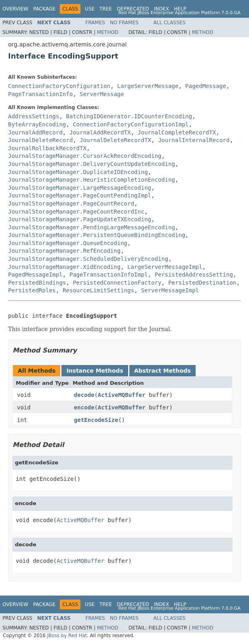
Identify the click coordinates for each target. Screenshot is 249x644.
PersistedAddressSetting (194, 275)
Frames (95, 23)
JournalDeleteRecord (40, 140)
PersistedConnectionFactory (117, 283)
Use (90, 9)
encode (84, 407)
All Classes (170, 23)
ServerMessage (102, 94)
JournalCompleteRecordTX (177, 132)
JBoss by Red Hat (67, 636)
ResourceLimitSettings (98, 290)
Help (180, 9)
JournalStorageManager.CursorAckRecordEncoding (85, 156)
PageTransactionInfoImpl (109, 275)
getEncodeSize (96, 420)
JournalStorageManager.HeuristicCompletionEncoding (92, 180)
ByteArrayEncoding (37, 124)
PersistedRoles (32, 290)
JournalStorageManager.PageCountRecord (71, 203)
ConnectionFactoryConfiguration (59, 86)
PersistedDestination (202, 283)
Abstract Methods (162, 371)
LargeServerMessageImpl (165, 267)
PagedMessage (206, 86)
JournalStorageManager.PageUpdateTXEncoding (80, 219)
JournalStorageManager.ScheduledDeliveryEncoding (88, 259)
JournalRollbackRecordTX (47, 148)
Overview (15, 9)
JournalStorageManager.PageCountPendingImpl (80, 195)
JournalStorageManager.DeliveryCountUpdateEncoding (92, 164)
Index (162, 9)
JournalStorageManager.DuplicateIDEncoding (78, 172)
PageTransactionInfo (40, 94)
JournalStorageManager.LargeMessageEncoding (80, 188)
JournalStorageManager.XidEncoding (64, 267)
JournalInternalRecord (194, 140)
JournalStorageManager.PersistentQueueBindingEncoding (97, 235)
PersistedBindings (37, 283)
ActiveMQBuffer (122, 395)
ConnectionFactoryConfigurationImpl (131, 124)
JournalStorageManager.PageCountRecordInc (76, 212)
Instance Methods (95, 371)
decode (84, 395)
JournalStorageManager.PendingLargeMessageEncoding (92, 227)
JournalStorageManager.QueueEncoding (68, 243)
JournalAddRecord (35, 132)
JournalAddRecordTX (100, 132)
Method (108, 32)
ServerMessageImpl (170, 290)
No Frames (124, 23)
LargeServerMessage (148, 86)
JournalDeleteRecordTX (115, 140)
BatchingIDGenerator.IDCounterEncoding (129, 116)
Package (44, 9)
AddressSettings (34, 116)
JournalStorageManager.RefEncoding (64, 251)
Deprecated (133, 9)
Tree (106, 9)
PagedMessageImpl (35, 275)
